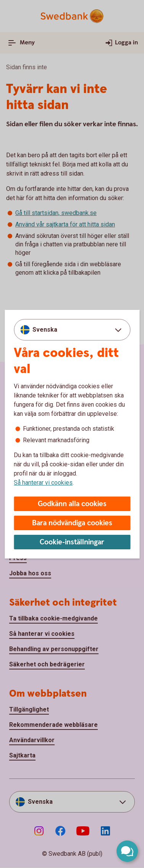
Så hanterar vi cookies (43, 483)
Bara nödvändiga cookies (72, 523)
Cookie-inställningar (72, 542)
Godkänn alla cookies (72, 504)
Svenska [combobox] (45, 330)
